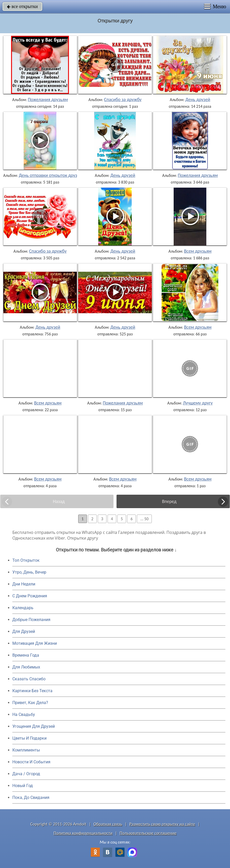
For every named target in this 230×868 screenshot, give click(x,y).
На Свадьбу (24, 714)
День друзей (198, 100)
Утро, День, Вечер (29, 572)
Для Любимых (26, 667)
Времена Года (26, 655)
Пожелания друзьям (48, 100)
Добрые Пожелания (31, 620)
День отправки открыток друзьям (52, 175)
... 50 (144, 519)
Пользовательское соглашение (148, 833)
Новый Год (23, 786)
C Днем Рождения (30, 596)
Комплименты (26, 750)
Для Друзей (24, 631)
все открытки (22, 6)
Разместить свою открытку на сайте (162, 824)
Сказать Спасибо (29, 679)
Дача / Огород (26, 774)
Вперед (169, 501)
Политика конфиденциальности (83, 833)
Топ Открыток (26, 560)
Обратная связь (108, 824)
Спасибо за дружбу (123, 100)
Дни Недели (24, 584)
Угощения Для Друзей (34, 726)
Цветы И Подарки (29, 738)
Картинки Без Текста (32, 691)
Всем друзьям (198, 251)
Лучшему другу (198, 403)
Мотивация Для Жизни (35, 643)
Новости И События (31, 762)
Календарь (23, 608)
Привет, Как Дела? (30, 703)
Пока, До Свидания (31, 797)
